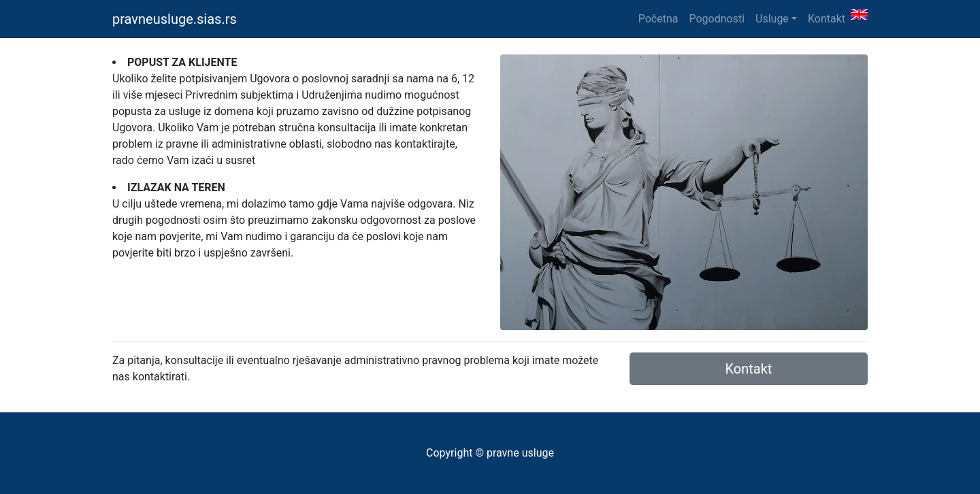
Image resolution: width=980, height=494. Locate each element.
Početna (658, 19)
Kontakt (827, 19)
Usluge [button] (772, 19)
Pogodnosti (717, 19)
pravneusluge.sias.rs (175, 19)
